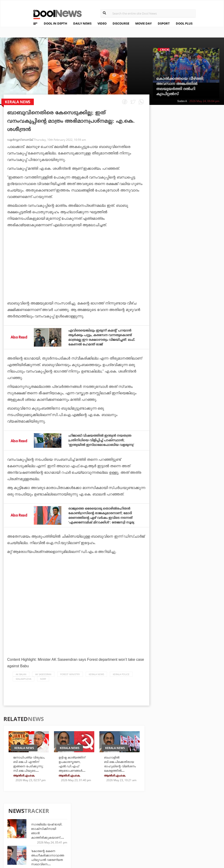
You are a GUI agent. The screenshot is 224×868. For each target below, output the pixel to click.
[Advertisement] (76, 277)
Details (76, 839)
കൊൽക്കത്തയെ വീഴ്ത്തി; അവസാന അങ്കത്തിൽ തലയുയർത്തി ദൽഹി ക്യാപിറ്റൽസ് (180, 86)
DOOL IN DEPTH (55, 23)
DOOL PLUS (184, 23)
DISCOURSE (121, 23)
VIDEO (102, 23)
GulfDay (111, 839)
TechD (75, 821)
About (31, 816)
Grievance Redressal (44, 846)
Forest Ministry (70, 683)
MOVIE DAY (144, 23)
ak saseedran (43, 683)
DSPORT (164, 23)
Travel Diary (114, 821)
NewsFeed (146, 833)
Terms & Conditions (44, 834)
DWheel (77, 827)
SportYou (112, 833)
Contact (33, 840)
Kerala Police (121, 683)
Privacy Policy (39, 828)
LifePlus (111, 827)
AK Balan (21, 683)
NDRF (43, 687)
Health (76, 833)
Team (30, 822)
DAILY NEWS (82, 23)
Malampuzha (24, 687)
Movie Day (147, 827)
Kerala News (96, 683)
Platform (146, 821)
